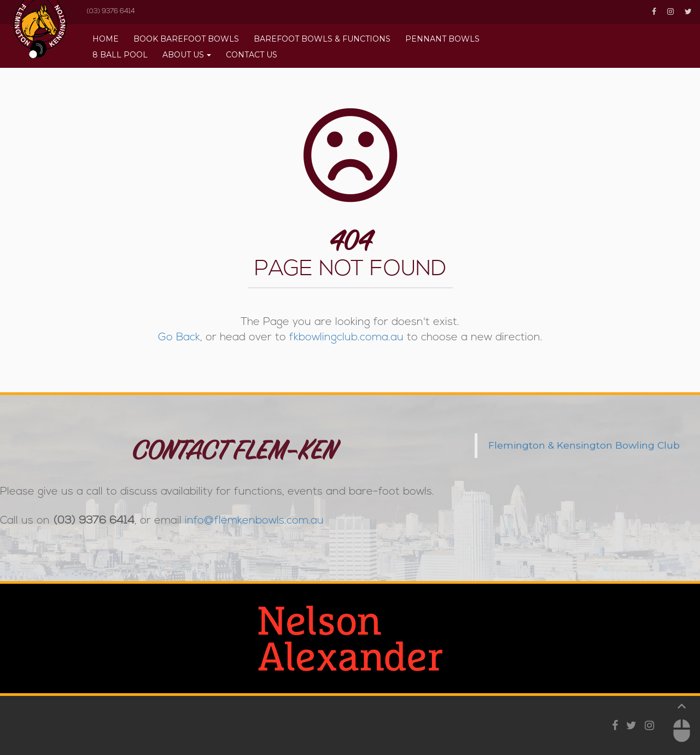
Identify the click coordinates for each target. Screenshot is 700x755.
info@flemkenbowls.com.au (254, 521)
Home (106, 39)
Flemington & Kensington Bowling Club (584, 445)
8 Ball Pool (120, 55)
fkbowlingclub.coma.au (346, 338)
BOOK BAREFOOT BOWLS (186, 39)
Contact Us (252, 55)
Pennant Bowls (442, 39)
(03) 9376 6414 (111, 11)
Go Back (179, 338)
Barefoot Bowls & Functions (322, 39)
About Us (183, 55)
